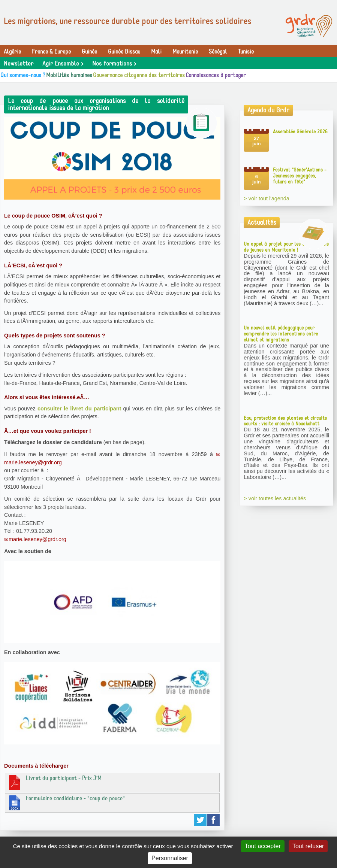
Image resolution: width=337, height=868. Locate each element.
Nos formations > (114, 64)
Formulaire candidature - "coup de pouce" (66, 802)
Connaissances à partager (216, 75)
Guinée (89, 52)
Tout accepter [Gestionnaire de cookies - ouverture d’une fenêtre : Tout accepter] (263, 846)
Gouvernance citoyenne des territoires (139, 75)
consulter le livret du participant (79, 409)
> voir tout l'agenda (267, 198)
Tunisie (246, 52)
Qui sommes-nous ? (23, 75)
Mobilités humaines (69, 75)
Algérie (12, 52)
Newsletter (19, 64)
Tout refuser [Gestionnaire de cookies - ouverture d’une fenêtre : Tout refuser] (308, 846)
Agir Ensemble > (63, 64)
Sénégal (218, 52)
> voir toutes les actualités (275, 498)
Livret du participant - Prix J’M (54, 782)
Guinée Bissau (124, 52)
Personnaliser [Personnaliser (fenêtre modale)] (170, 858)
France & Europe (51, 52)
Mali (156, 52)
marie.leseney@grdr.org (37, 539)
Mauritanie (185, 52)
